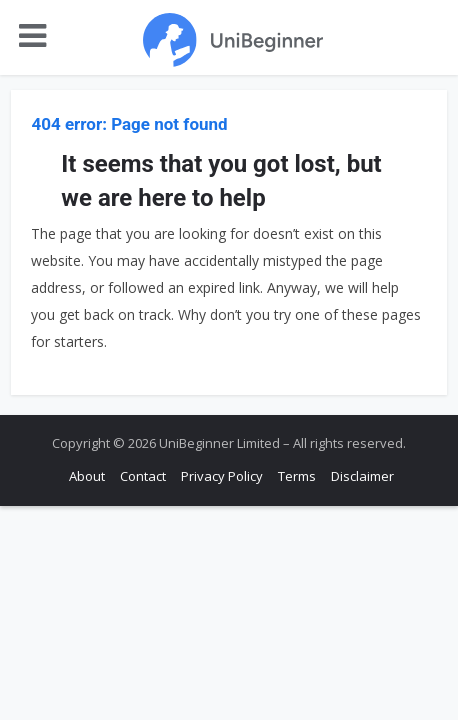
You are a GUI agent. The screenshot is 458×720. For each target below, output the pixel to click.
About (87, 476)
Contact (143, 476)
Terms (297, 476)
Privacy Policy (222, 476)
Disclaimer (362, 476)
